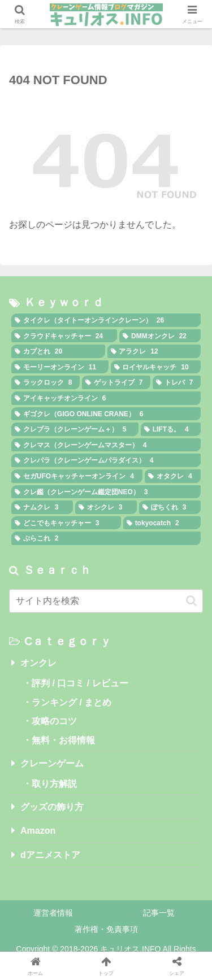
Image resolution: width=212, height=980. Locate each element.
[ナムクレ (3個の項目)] (42, 507)
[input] (106, 601)
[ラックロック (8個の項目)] (46, 382)
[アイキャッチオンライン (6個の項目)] (106, 398)
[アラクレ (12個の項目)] (154, 351)
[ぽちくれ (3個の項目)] (170, 507)
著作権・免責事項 (106, 929)
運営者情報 (53, 913)
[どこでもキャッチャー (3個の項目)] (66, 523)
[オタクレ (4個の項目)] (173, 476)
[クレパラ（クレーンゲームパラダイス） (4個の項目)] (106, 460)
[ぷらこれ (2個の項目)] (106, 538)
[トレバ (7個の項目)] (177, 382)
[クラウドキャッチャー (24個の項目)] (64, 336)
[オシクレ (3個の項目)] (106, 507)
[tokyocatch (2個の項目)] (162, 523)
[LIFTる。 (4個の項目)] (171, 429)
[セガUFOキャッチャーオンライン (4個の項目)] (77, 476)
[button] (191, 601)
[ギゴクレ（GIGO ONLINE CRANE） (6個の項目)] (106, 414)
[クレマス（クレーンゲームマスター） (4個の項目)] (106, 445)
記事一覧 (159, 913)
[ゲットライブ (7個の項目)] (116, 382)
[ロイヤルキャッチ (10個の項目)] (156, 367)
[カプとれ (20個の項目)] (58, 351)
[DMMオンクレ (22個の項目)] (160, 336)
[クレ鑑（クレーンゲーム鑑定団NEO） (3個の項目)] (106, 492)
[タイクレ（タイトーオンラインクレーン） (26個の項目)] (106, 320)
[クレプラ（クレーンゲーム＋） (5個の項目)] (75, 429)
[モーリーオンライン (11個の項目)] (60, 367)
